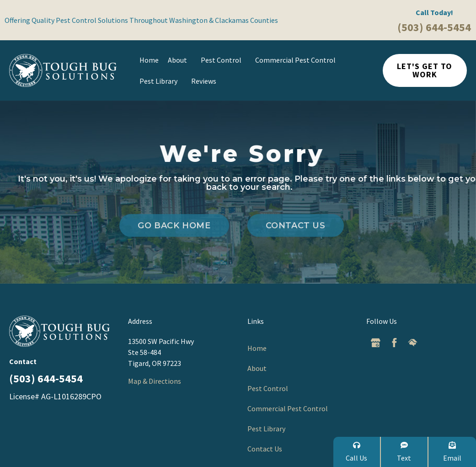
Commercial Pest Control (298, 60)
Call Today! (434, 12)
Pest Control (223, 60)
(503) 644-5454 (434, 27)
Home (149, 60)
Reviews (204, 81)
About (180, 60)
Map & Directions (155, 381)
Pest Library (161, 81)
